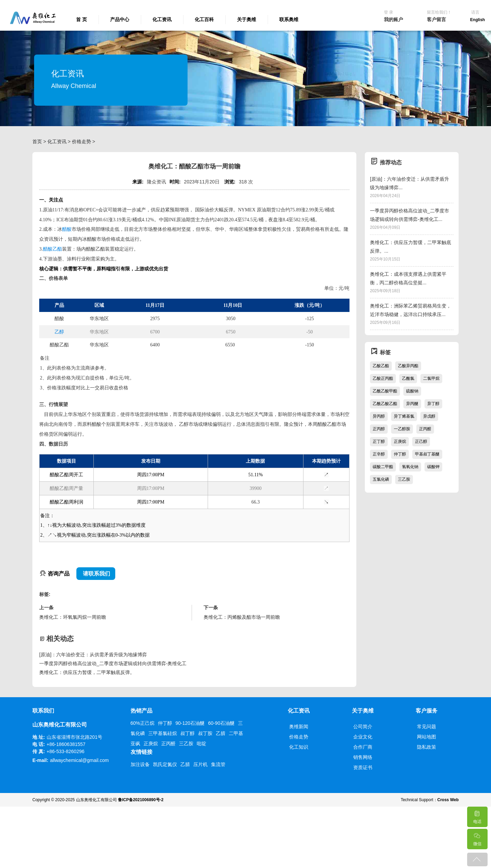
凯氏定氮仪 (165, 764)
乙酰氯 (408, 378)
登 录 (389, 12)
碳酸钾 (433, 467)
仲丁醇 (400, 454)
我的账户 (393, 19)
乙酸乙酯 (381, 366)
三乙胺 (404, 479)
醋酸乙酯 (53, 249)
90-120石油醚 (190, 723)
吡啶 (202, 744)
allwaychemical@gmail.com (79, 760)
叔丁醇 (188, 733)
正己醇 (421, 442)
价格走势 (81, 141)
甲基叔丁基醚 (427, 454)
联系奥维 (289, 19)
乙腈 (221, 733)
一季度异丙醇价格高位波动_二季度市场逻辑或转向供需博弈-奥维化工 (113, 663)
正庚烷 (400, 442)
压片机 (200, 764)
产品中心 (120, 19)
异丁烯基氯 (404, 416)
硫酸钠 (412, 391)
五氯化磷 (381, 479)
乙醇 (59, 332)
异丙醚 (412, 404)
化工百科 (204, 19)
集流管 (218, 764)
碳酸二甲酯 (383, 467)
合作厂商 (363, 747)
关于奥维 (247, 19)
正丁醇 (379, 442)
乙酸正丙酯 (383, 378)
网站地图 (427, 737)
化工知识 (299, 747)
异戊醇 (429, 416)
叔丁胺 (205, 733)
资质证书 (363, 767)
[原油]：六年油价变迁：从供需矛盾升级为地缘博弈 (93, 655)
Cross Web (448, 800)
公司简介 (363, 727)
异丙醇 (379, 416)
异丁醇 (433, 404)
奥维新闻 (299, 727)
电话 (477, 815)
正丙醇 (379, 429)
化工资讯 (162, 19)
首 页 (81, 19)
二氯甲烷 (431, 378)
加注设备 (140, 764)
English (478, 20)
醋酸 (67, 229)
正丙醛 (425, 429)
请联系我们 (96, 574)
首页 (37, 141)
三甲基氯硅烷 (163, 733)
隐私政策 (427, 747)
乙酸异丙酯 (408, 366)
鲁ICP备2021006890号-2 (141, 800)
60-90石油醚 (221, 723)
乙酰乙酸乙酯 (385, 404)
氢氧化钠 (410, 467)
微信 (477, 837)
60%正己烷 (143, 723)
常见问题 (427, 727)
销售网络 (363, 757)
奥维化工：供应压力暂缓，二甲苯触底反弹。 (87, 672)
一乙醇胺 (402, 429)
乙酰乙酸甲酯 (385, 391)
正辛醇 (379, 454)
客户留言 (436, 19)
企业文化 (363, 737)
